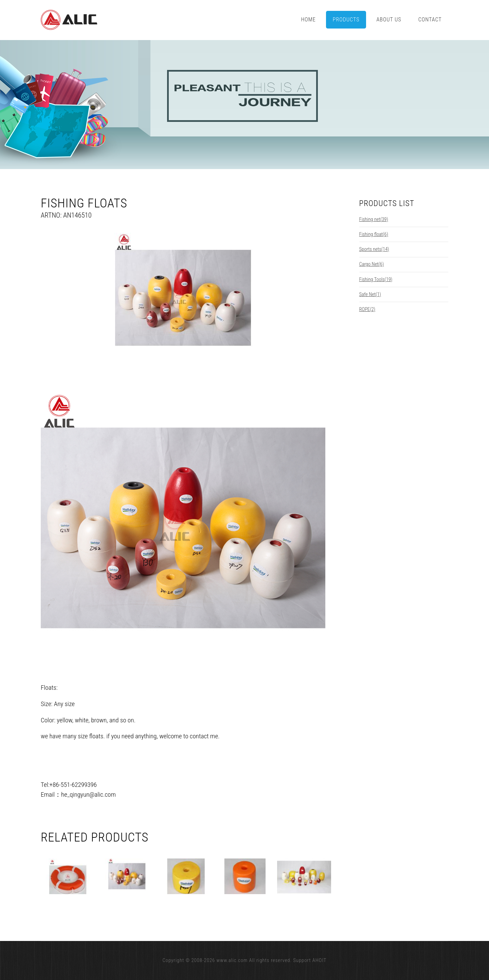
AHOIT (320, 960)
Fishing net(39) (374, 219)
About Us (389, 20)
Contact (430, 20)
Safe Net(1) (370, 294)
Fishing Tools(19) (376, 279)
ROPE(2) (367, 309)
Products (346, 20)
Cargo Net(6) (372, 264)
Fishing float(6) (374, 234)
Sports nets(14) (374, 249)
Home (308, 20)
